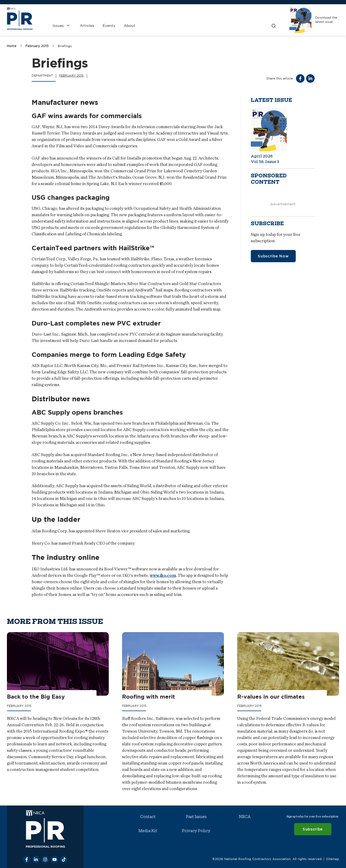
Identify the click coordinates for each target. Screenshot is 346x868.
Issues (58, 26)
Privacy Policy (196, 831)
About (130, 26)
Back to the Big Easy (36, 696)
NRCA (245, 817)
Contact (148, 817)
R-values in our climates (271, 696)
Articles (87, 26)
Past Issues (196, 817)
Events (109, 26)
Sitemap (333, 859)
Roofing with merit (149, 696)
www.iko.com (163, 575)
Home (12, 46)
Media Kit (148, 831)
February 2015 (37, 46)
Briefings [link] (65, 46)
